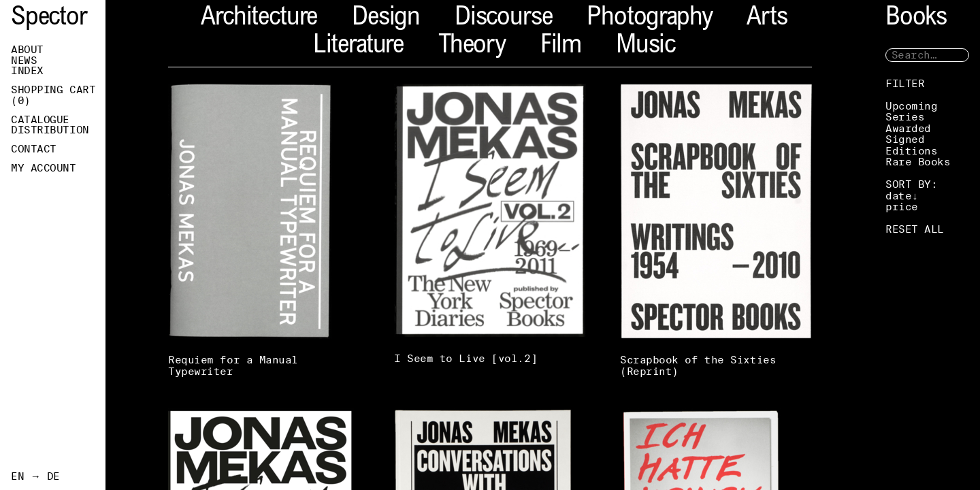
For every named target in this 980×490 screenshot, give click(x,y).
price (902, 207)
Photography (649, 19)
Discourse (503, 19)
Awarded (908, 128)
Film (561, 47)
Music (646, 47)
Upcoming (911, 106)
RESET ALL (915, 229)
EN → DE (35, 476)
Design (386, 19)
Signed (905, 139)
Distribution (50, 130)
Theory (472, 47)
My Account (44, 168)
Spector (49, 19)
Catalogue (40, 120)
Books (916, 19)
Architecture (259, 19)
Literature (358, 47)
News (24, 61)
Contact (34, 149)
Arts (767, 19)
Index (27, 71)
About (27, 50)
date (898, 196)
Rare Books (918, 162)
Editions (911, 151)
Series (905, 117)
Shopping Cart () (53, 95)
